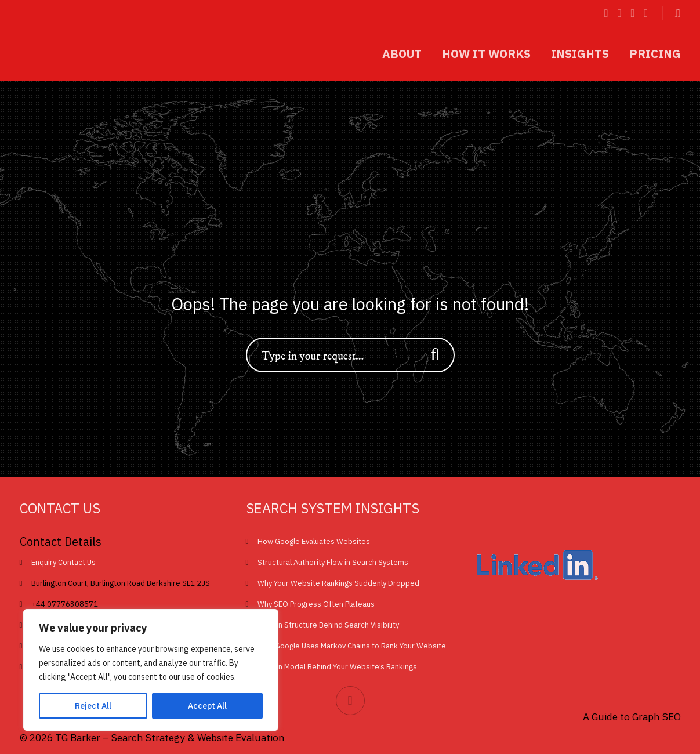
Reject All (93, 706)
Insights (580, 54)
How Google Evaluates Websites (314, 541)
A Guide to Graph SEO (632, 717)
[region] (151, 670)
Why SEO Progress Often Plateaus (316, 604)
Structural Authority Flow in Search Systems (333, 562)
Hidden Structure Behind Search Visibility (328, 625)
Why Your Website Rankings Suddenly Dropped (338, 583)
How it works (486, 54)
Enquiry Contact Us (64, 562)
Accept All (207, 706)
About (402, 54)
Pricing (655, 54)
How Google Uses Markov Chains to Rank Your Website (352, 646)
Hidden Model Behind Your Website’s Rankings (337, 667)
